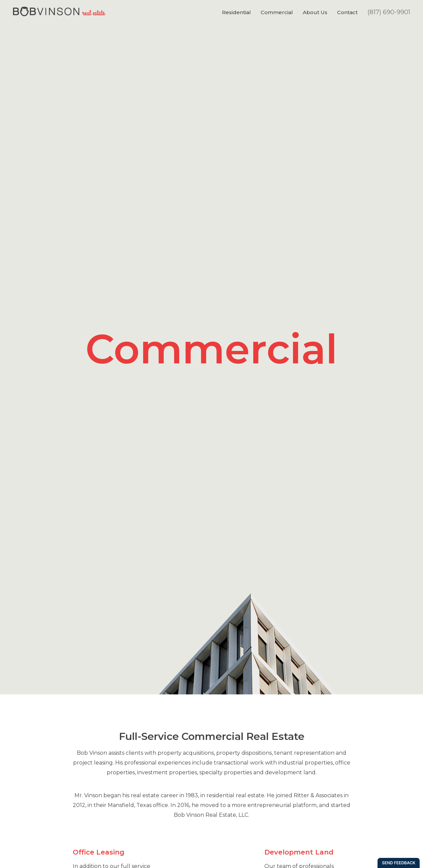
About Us (315, 12)
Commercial (277, 12)
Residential (236, 12)
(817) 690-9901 (389, 12)
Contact (347, 12)
